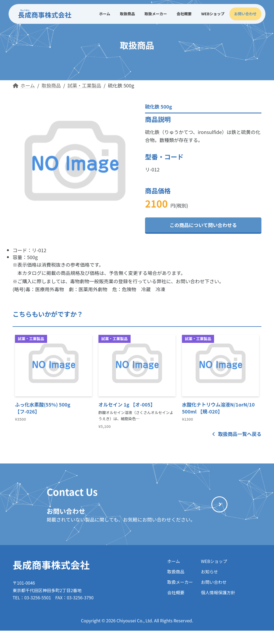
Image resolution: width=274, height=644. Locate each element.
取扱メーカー (180, 582)
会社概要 (176, 592)
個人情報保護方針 (218, 592)
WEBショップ (214, 561)
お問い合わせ (214, 582)
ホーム (174, 561)
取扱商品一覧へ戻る (237, 434)
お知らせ (210, 572)
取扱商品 (176, 572)
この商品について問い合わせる (203, 225)
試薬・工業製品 (31, 339)
